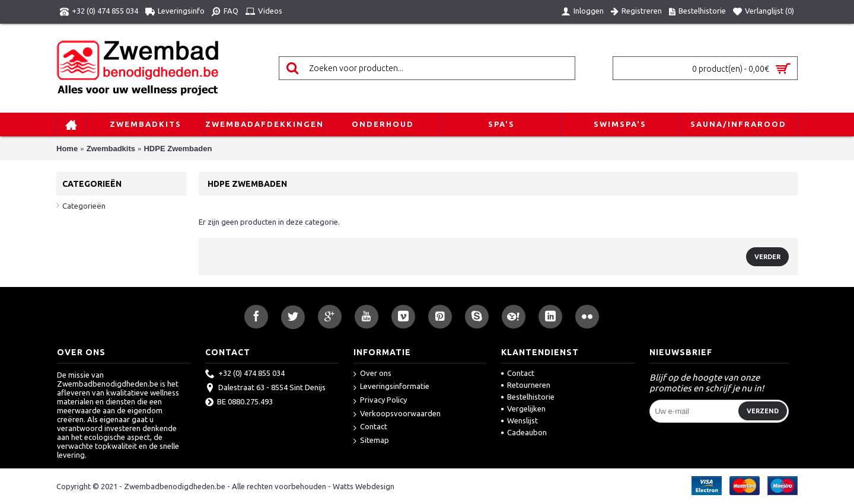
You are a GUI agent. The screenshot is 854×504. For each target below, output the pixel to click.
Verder (767, 257)
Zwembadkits (111, 149)
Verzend (763, 411)
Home (67, 149)
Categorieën (84, 206)
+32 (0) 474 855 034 (245, 374)
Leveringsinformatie (391, 387)
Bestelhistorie (528, 397)
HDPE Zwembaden (178, 149)
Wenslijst (520, 420)
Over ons (372, 374)
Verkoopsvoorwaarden (397, 414)
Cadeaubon (524, 432)
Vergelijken (523, 409)
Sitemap (371, 441)
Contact (370, 427)
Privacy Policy (380, 401)
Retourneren (526, 385)
